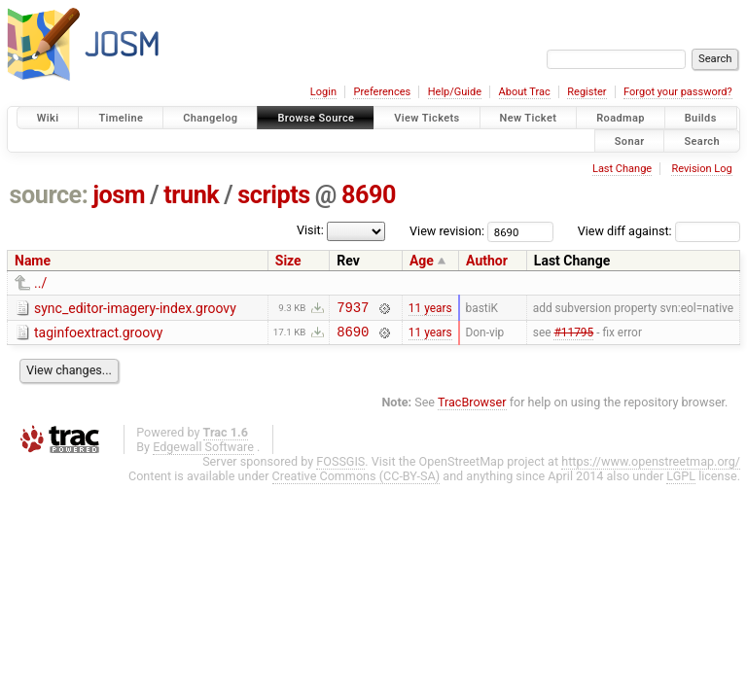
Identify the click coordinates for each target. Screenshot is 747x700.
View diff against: (659, 231)
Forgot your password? (678, 92)
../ (40, 283)
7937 (353, 310)
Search (702, 140)
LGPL (681, 482)
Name (33, 261)
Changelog (210, 118)
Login (323, 92)
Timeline (121, 118)
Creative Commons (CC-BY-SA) (356, 482)
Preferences (382, 92)
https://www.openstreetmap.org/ (651, 467)
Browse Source (316, 118)
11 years (430, 309)
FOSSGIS (340, 467)
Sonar (630, 140)
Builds (701, 118)
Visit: (310, 230)
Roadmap (621, 118)
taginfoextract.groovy (98, 335)
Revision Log (701, 169)
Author (487, 261)
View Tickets (427, 118)
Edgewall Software (203, 453)
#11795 (573, 336)
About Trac (525, 92)
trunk (191, 195)
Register (587, 92)
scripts (273, 195)
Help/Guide (455, 92)
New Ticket (529, 118)
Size (288, 261)
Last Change (622, 169)
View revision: (447, 231)
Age (422, 261)
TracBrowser (472, 408)
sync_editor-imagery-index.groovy (135, 308)
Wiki (48, 118)
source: (49, 195)
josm (119, 195)
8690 (369, 195)
